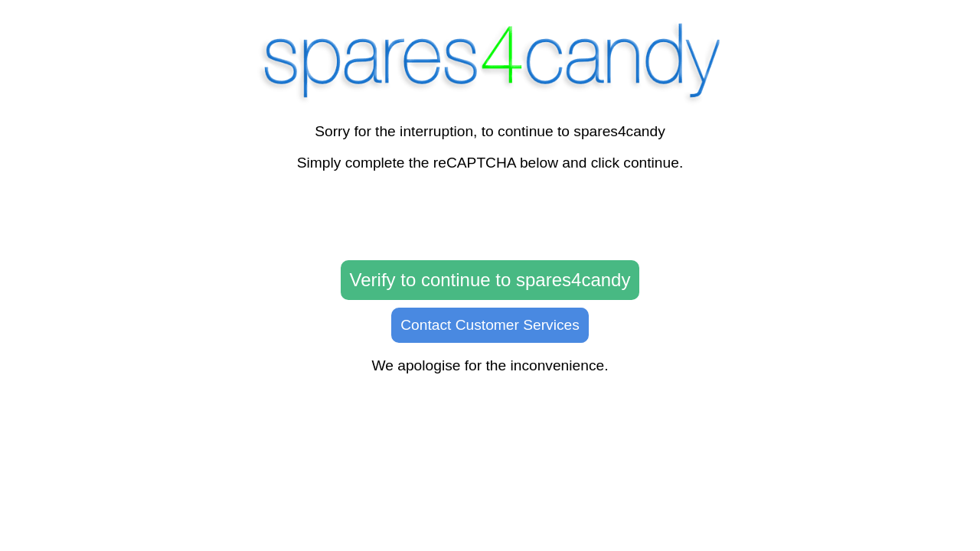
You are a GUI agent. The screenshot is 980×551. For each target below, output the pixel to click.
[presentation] (490, 217)
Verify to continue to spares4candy (490, 280)
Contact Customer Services (490, 325)
